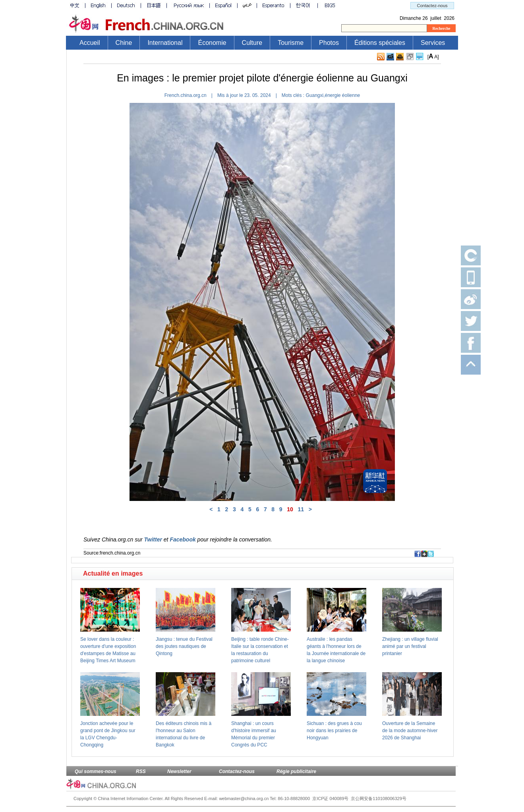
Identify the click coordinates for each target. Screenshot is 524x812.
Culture (252, 43)
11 (301, 509)
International (165, 43)
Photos (329, 43)
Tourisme (291, 43)
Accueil (90, 43)
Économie (212, 43)
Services (433, 43)
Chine (124, 43)
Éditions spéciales (380, 43)
